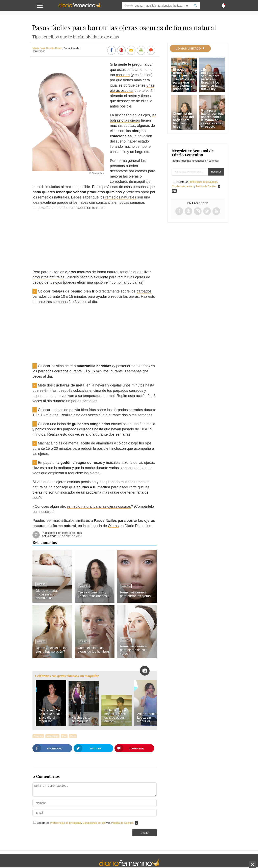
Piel (64, 736)
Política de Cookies (122, 823)
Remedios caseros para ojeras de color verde (134, 650)
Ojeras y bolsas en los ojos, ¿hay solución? (51, 650)
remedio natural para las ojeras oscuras (99, 506)
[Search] (195, 6)
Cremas (38, 736)
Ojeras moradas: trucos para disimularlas (47, 594)
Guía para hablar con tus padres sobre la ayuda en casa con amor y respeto (212, 118)
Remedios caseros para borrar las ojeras (135, 594)
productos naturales (48, 277)
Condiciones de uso (95, 823)
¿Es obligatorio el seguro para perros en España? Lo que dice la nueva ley (211, 79)
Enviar (145, 833)
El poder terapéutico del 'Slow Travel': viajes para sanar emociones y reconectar (183, 79)
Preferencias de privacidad (66, 823)
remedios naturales (120, 197)
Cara (73, 736)
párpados (144, 291)
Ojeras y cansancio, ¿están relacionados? (93, 594)
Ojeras (113, 526)
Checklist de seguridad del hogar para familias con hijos (183, 120)
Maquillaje (53, 736)
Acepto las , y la (86, 823)
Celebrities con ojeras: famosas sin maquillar (67, 676)
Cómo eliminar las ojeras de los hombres (94, 650)
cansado (123, 75)
